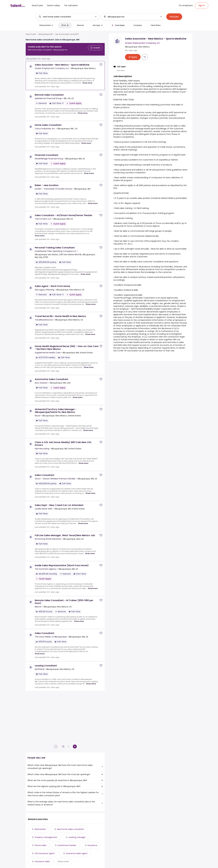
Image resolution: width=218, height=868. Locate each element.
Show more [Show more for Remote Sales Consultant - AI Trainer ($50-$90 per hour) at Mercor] (79, 619)
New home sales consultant (71, 829)
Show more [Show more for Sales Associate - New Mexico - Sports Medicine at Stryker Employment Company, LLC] (87, 81)
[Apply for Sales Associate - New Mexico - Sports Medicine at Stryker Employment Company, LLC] (133, 57)
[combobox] (68, 17)
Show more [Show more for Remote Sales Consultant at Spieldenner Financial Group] (83, 111)
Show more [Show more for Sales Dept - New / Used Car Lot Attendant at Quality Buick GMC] (83, 521)
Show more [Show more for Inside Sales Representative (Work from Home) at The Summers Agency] (93, 586)
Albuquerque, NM (45, 34)
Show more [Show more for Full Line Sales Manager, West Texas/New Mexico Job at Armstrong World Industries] (90, 551)
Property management (46, 837)
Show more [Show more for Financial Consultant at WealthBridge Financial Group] (89, 171)
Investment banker (67, 845)
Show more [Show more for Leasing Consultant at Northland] (91, 681)
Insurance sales (42, 861)
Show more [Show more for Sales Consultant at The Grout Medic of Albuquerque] (40, 651)
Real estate (40, 829)
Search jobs (31, 34)
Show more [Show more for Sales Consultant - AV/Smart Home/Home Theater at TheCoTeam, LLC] (40, 233)
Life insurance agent (45, 853)
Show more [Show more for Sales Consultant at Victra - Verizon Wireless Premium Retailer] (90, 491)
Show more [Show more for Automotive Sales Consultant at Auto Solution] (78, 395)
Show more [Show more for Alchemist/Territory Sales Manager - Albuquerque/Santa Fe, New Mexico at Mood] (88, 428)
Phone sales (41, 845)
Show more (63, 861)
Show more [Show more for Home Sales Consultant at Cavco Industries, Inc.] (86, 141)
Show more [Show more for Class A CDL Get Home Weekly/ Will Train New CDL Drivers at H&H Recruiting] (83, 461)
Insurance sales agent (77, 853)
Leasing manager (77, 837)
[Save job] (101, 62)
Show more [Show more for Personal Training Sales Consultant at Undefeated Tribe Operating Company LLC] (86, 272)
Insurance (92, 845)
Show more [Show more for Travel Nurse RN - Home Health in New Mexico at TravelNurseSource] (90, 332)
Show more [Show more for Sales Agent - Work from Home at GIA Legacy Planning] (91, 302)
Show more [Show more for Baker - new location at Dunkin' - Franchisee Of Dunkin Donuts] (93, 201)
